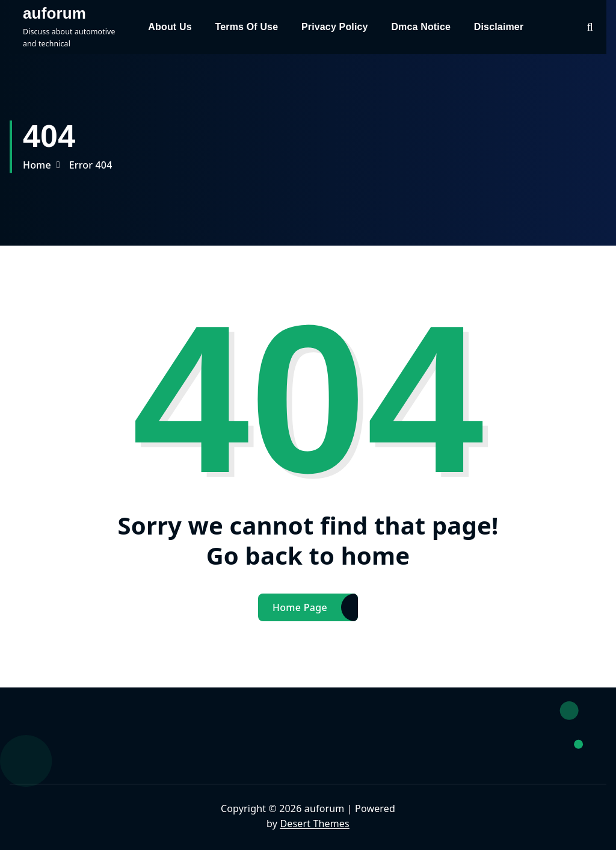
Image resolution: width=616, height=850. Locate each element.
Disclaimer (499, 27)
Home (37, 165)
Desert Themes (314, 824)
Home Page (300, 607)
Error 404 (91, 165)
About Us (170, 27)
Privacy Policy (335, 27)
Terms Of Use (246, 27)
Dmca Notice (421, 27)
